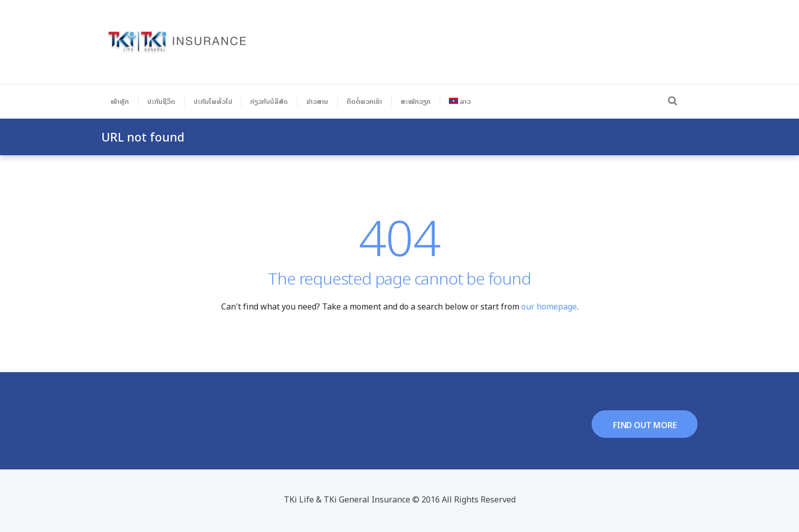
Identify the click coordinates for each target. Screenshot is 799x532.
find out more (645, 425)
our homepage (549, 306)
